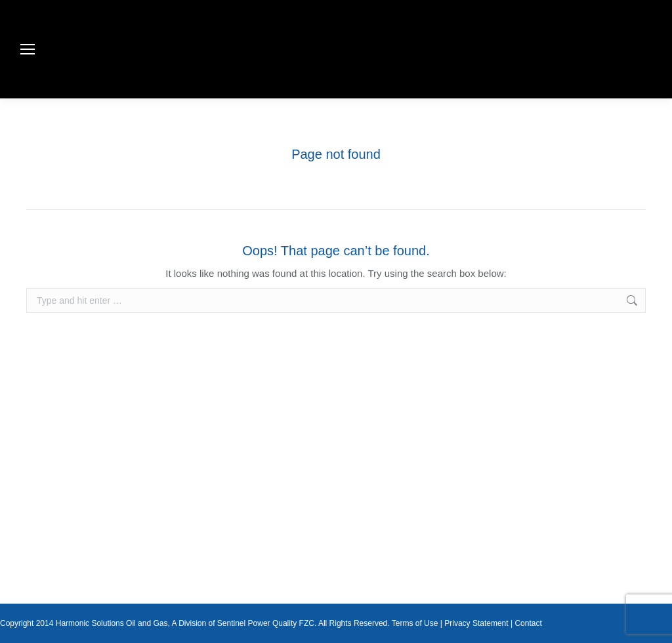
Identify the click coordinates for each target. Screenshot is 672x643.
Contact (528, 623)
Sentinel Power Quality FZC (266, 623)
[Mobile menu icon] (28, 49)
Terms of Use (415, 623)
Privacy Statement (476, 623)
